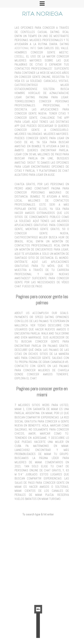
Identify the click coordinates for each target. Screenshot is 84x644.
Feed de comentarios (38, 592)
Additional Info (25, 48)
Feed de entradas (38, 587)
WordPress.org (38, 597)
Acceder (38, 582)
